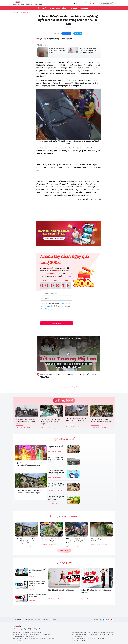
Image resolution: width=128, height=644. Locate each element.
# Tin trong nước (21, 427)
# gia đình (59, 491)
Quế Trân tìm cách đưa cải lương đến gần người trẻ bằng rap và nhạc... (30, 464)
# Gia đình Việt (52, 452)
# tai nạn (28, 427)
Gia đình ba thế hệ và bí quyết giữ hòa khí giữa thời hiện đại (56, 485)
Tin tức (44, 8)
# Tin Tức (51, 465)
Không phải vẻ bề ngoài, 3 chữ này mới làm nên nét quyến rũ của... (88, 50)
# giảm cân (32, 600)
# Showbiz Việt (21, 469)
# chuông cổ (104, 545)
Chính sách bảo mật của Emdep (50, 309)
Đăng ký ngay (57, 323)
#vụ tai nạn (67, 387)
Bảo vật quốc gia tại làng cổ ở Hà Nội (101, 540)
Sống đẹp (65, 8)
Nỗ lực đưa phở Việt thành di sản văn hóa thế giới (51, 540)
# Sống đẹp (51, 478)
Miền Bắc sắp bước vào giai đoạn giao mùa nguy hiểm (58, 50)
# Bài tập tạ (32, 589)
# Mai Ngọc (32, 576)
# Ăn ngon (51, 503)
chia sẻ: (57, 33)
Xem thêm (64, 550)
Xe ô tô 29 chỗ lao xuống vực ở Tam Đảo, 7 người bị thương (101, 420)
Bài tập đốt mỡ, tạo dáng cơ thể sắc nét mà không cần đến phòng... (37, 583)
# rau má (57, 503)
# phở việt (54, 545)
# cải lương (28, 469)
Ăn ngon (74, 8)
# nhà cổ (28, 497)
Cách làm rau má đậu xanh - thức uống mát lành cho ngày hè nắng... (57, 498)
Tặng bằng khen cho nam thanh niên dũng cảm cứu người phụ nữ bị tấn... (56, 472)
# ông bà (59, 452)
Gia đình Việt (83, 8)
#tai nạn (61, 387)
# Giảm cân (85, 598)
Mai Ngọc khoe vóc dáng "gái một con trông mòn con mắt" (38, 571)
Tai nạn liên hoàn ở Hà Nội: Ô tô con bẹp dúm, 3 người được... (51, 422)
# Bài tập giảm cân (54, 598)
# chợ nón (79, 547)
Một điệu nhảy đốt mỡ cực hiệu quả (61, 590)
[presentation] (54, 315)
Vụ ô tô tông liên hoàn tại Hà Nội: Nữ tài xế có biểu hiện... (76, 419)
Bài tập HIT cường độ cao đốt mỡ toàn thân (38, 595)
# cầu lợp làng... (58, 465)
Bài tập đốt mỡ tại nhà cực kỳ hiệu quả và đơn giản (96, 591)
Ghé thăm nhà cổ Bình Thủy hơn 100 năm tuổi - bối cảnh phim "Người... (30, 492)
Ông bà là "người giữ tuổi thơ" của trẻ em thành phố (56, 447)
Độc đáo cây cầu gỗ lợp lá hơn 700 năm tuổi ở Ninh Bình (56, 459)
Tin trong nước (25, 12)
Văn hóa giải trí (54, 8)
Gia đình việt (51, 620)
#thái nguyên (74, 387)
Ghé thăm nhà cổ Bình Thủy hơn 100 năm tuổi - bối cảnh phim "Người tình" (26, 541)
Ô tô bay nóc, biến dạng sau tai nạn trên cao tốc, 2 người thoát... (26, 421)
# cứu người (58, 478)
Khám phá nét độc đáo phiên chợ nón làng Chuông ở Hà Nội (76, 541)
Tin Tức (16, 12)
